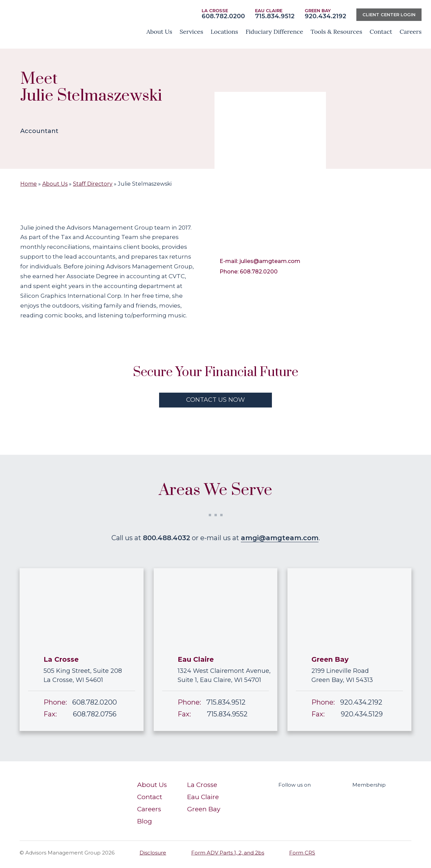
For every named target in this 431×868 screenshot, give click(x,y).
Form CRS (302, 853)
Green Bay (204, 809)
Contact (150, 797)
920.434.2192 (325, 16)
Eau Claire (203, 797)
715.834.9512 (275, 16)
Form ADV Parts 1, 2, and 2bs (228, 853)
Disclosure (153, 853)
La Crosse (202, 785)
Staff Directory (93, 184)
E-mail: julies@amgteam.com (260, 261)
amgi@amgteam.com (280, 538)
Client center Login (389, 15)
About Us (55, 184)
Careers (149, 809)
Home (29, 184)
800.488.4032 (167, 538)
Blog (145, 821)
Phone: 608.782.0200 (249, 272)
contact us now (215, 400)
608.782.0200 (223, 16)
